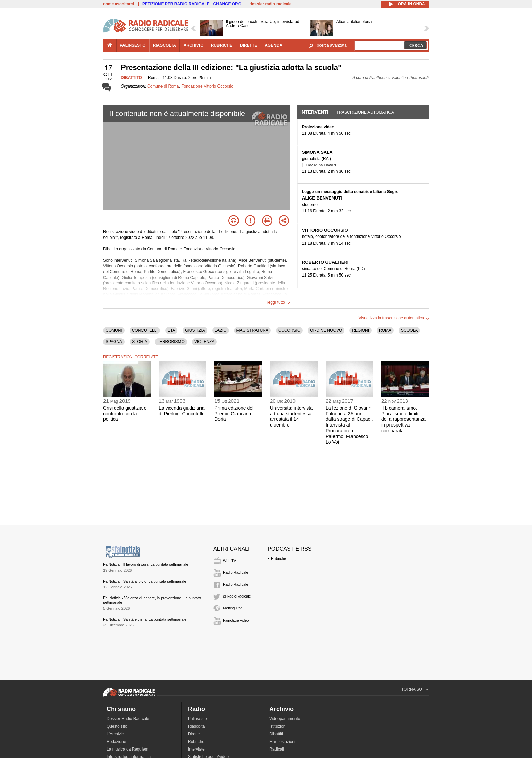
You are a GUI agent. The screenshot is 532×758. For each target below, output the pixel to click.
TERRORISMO (171, 342)
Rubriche (279, 558)
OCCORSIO (289, 330)
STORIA (139, 342)
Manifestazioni (282, 742)
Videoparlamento (285, 719)
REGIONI (360, 330)
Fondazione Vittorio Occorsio (207, 86)
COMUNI (114, 330)
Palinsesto (197, 719)
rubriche (221, 45)
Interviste (196, 749)
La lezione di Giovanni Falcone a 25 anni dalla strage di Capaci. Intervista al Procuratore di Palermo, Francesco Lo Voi (349, 425)
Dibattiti (276, 734)
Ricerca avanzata (331, 45)
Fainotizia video (236, 620)
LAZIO (221, 330)
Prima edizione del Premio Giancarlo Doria (234, 414)
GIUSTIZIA (195, 330)
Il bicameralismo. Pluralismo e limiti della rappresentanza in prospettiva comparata (404, 419)
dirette (249, 45)
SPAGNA (114, 342)
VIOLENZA (204, 342)
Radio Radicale (236, 572)
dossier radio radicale (270, 4)
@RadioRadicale (237, 596)
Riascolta (196, 726)
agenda (273, 45)
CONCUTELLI (145, 330)
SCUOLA (409, 330)
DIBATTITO (131, 78)
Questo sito (117, 726)
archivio (194, 45)
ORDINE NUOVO (326, 330)
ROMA (385, 330)
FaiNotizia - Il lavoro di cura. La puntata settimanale (146, 564)
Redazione (116, 742)
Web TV (230, 561)
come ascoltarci (119, 4)
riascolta (165, 45)
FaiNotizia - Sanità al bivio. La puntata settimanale (145, 581)
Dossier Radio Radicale (128, 719)
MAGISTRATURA (252, 330)
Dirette (194, 734)
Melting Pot (232, 608)
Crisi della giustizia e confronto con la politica (125, 414)
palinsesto (133, 45)
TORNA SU (412, 689)
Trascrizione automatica (365, 112)
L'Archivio (115, 734)
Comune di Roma (163, 86)
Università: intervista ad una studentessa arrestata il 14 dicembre (291, 416)
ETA (171, 330)
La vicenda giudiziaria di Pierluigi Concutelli (182, 411)
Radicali (277, 749)
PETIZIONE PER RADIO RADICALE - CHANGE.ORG (192, 4)
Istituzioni (278, 726)
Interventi (314, 112)
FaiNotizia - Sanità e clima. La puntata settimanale (145, 619)
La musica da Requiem (127, 749)
